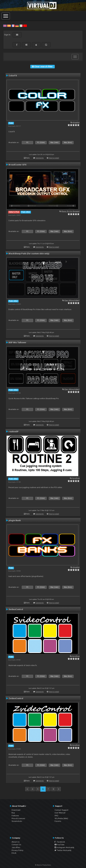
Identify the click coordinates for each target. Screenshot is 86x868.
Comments (40, 158)
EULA (14, 853)
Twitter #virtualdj (63, 850)
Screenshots (17, 821)
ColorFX (13, 76)
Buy (13, 813)
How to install (54, 158)
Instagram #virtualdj (64, 847)
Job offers (16, 847)
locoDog (76, 478)
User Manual (60, 813)
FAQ (56, 816)
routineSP (14, 431)
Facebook (60, 842)
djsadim (76, 122)
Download (16, 810)
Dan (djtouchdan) (72, 300)
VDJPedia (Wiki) (61, 818)
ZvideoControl (16, 698)
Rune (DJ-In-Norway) (71, 211)
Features (15, 816)
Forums (58, 821)
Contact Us (16, 845)
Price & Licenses (18, 818)
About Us (16, 842)
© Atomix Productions (43, 865)
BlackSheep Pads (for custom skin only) (29, 253)
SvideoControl (16, 609)
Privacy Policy (17, 850)
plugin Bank (15, 520)
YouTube (59, 845)
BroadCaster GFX (18, 165)
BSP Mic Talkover (17, 342)
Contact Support (61, 810)
